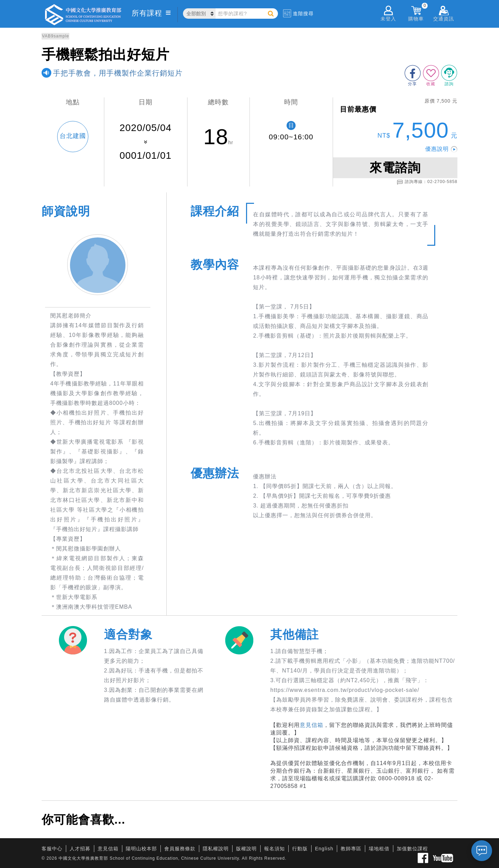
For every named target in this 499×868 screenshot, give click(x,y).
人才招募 (80, 849)
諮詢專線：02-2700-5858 (427, 182)
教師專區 (351, 849)
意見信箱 (312, 725)
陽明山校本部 (141, 849)
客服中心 (52, 849)
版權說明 (246, 849)
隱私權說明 (216, 849)
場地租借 (379, 849)
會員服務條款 (180, 849)
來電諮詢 (395, 168)
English (324, 849)
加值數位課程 (412, 849)
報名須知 (274, 849)
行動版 (300, 849)
